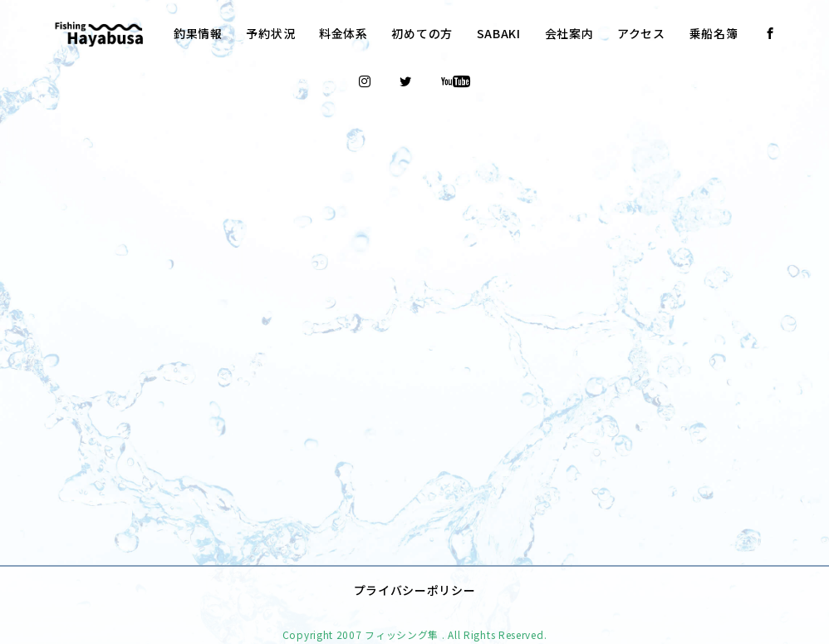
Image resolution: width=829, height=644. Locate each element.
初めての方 (422, 33)
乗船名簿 (714, 33)
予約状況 (270, 33)
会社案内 (569, 33)
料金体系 (343, 33)
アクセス (641, 33)
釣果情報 (198, 33)
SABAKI (499, 33)
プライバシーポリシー (415, 566)
